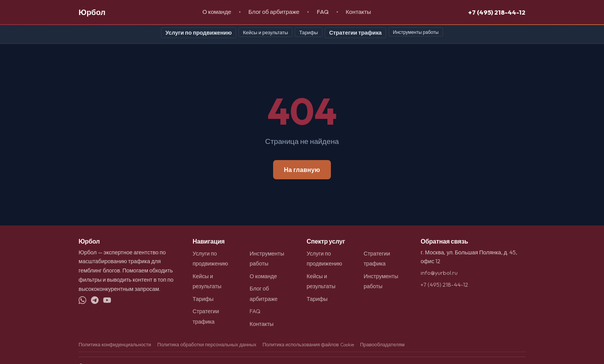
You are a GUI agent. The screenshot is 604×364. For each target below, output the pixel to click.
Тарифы (309, 32)
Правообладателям (383, 344)
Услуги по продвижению (198, 33)
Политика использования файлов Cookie (308, 344)
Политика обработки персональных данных (207, 344)
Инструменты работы (416, 32)
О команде (217, 12)
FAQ (323, 12)
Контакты (358, 12)
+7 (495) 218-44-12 (497, 12)
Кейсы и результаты (266, 32)
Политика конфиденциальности (115, 344)
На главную (302, 170)
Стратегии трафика (355, 33)
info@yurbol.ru (439, 273)
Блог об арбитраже (274, 12)
